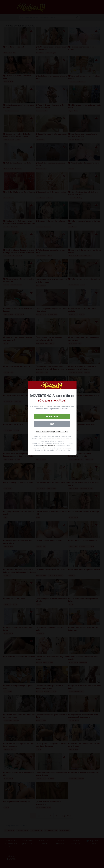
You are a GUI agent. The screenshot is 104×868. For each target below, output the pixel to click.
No (52, 424)
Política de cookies (49, 446)
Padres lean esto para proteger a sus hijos (52, 432)
